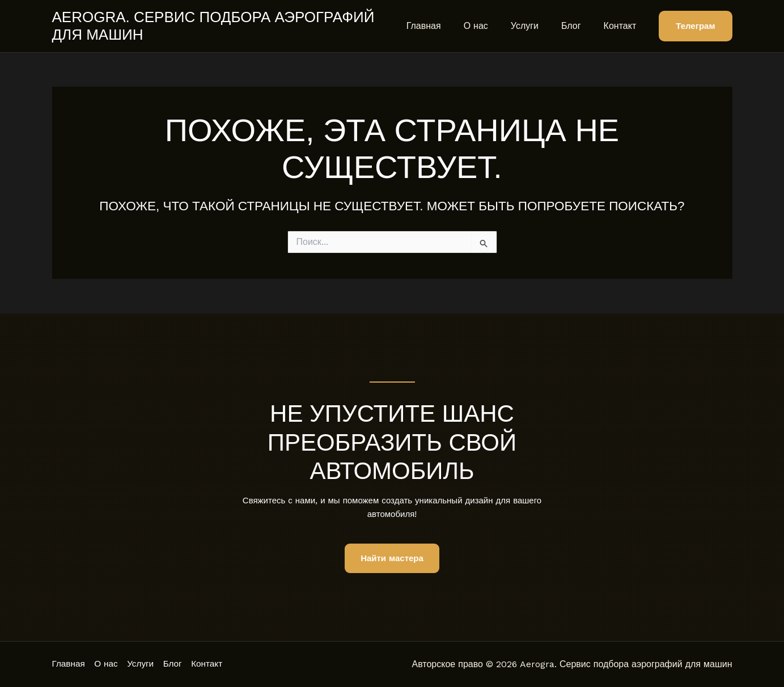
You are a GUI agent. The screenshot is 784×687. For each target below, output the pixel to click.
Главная (444, 26)
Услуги (536, 26)
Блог (578, 26)
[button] (695, 26)
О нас (492, 26)
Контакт (622, 26)
